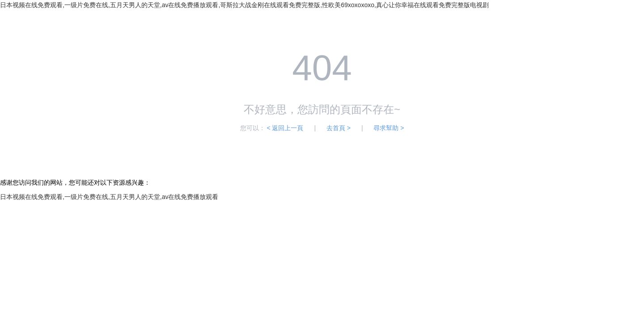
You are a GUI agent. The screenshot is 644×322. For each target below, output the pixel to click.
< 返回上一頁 (285, 128)
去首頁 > (339, 128)
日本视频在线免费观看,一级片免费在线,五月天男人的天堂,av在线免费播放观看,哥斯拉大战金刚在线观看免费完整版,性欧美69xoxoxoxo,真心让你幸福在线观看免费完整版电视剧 (244, 5)
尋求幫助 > (389, 128)
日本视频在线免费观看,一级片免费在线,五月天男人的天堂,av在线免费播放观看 (109, 197)
